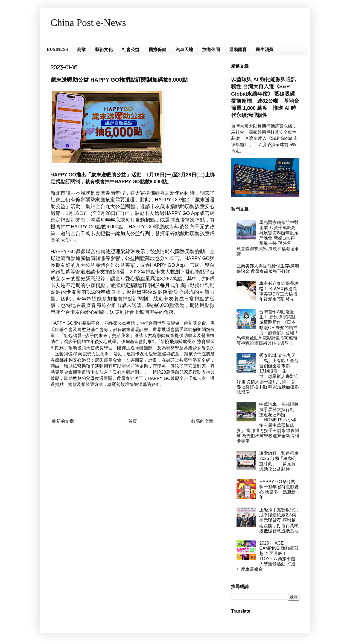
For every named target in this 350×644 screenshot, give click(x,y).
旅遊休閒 (211, 50)
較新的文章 (63, 421)
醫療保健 (157, 50)
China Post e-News (88, 23)
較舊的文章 (202, 421)
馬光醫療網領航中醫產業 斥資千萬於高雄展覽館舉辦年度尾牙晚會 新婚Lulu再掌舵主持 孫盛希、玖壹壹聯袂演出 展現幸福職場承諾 (268, 238)
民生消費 (265, 50)
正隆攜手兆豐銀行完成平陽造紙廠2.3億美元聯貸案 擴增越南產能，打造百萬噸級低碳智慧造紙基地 (279, 520)
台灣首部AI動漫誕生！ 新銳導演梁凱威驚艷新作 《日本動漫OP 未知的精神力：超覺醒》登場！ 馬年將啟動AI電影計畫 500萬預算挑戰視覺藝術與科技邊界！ (268, 327)
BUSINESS (57, 49)
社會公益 (131, 50)
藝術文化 (104, 50)
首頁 (133, 421)
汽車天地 (184, 50)
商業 (81, 50)
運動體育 (238, 50)
